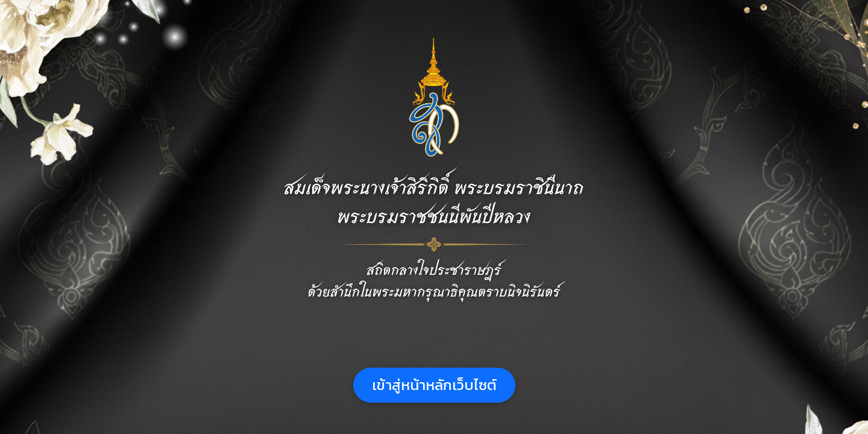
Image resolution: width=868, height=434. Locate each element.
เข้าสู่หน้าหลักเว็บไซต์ (434, 385)
